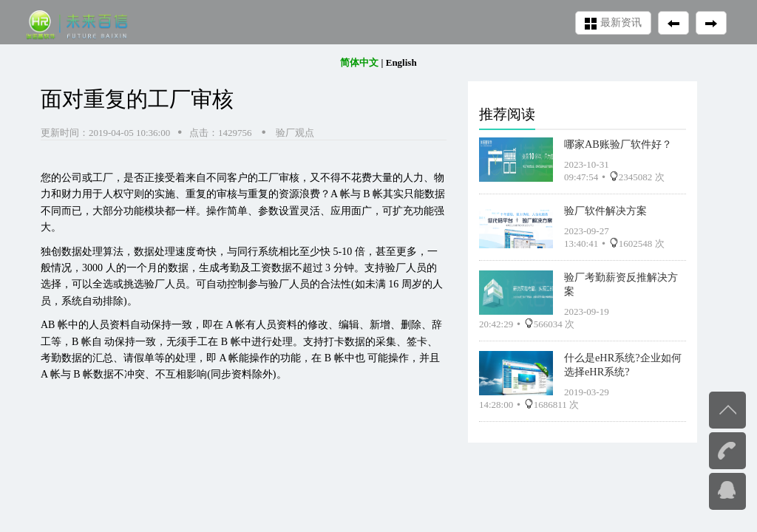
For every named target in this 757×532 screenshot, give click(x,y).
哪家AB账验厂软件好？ (618, 144)
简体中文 (359, 62)
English (401, 62)
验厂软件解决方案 (605, 211)
